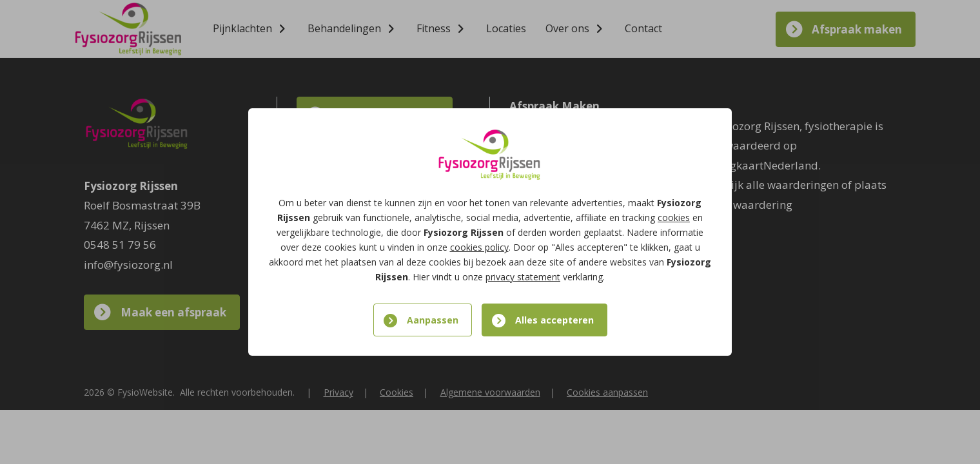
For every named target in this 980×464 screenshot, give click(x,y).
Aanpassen (433, 320)
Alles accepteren (554, 320)
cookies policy (479, 247)
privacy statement (523, 277)
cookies (674, 217)
